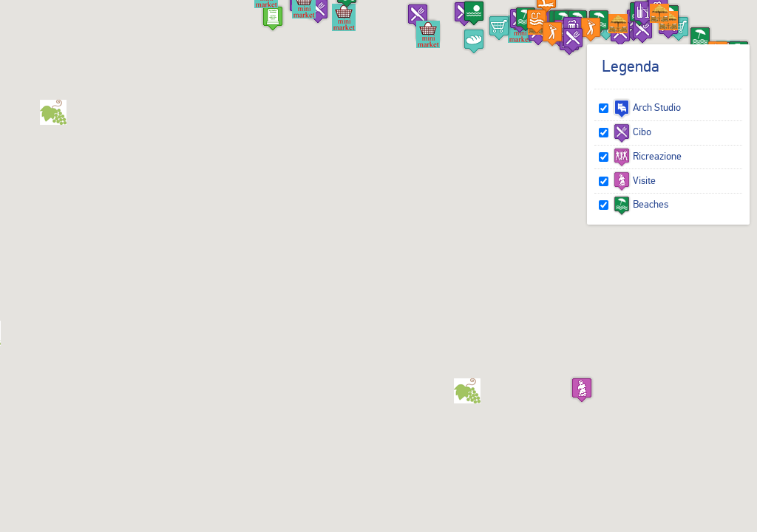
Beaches (641, 204)
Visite (634, 180)
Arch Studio (647, 107)
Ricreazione (647, 156)
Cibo (632, 132)
